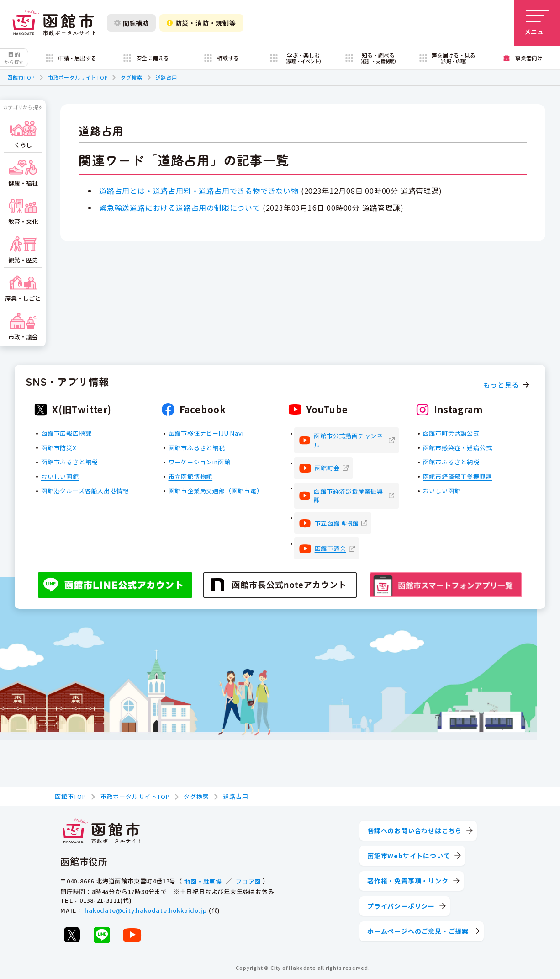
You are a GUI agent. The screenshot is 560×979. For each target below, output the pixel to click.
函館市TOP (21, 77)
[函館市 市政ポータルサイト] (54, 23)
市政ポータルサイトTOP (78, 77)
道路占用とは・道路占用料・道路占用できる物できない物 (199, 191)
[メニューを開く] (537, 23)
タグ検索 (131, 77)
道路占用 (166, 77)
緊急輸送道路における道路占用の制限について (180, 208)
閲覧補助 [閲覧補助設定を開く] (131, 23)
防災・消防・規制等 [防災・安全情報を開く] (201, 23)
